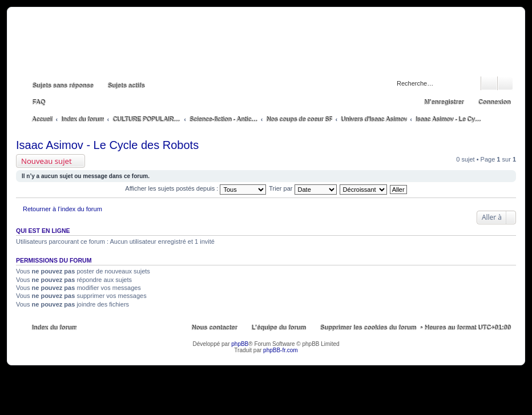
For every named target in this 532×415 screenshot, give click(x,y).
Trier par (303, 188)
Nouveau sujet (47, 161)
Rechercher (489, 83)
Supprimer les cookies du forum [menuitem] (368, 328)
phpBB (240, 344)
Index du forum (54, 328)
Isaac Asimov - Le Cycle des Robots (107, 145)
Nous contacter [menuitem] (214, 328)
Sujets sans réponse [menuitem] (63, 86)
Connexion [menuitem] (494, 102)
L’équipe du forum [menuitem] (278, 328)
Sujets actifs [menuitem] (126, 86)
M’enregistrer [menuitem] (444, 102)
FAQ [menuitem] (39, 102)
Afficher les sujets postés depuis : (196, 188)
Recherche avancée (505, 83)
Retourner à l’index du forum (63, 209)
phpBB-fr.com (281, 350)
